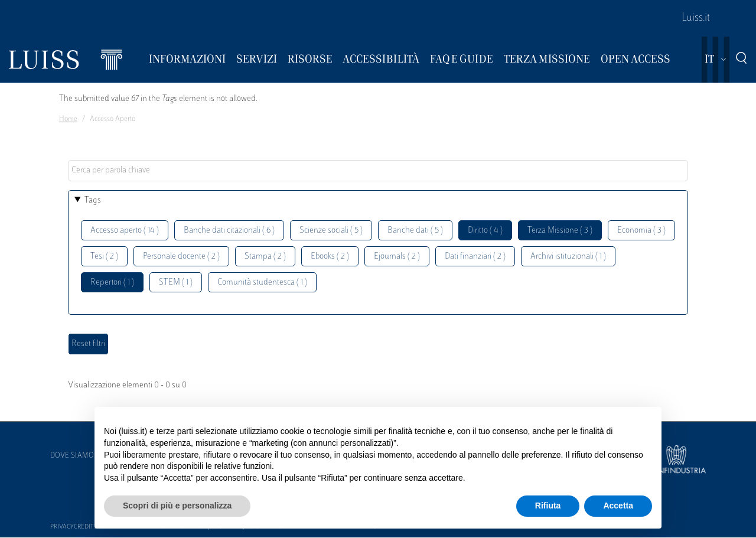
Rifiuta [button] (548, 506)
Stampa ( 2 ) (265, 257)
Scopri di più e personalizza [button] (177, 506)
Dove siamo (72, 456)
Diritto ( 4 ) (485, 231)
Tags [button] (93, 200)
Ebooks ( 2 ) (330, 257)
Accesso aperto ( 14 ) (125, 231)
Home (68, 119)
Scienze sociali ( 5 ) (331, 231)
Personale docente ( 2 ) (181, 257)
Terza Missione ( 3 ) (560, 231)
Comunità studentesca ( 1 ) (262, 283)
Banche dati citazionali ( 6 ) (229, 231)
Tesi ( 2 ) (104, 257)
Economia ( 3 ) (641, 231)
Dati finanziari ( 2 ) (475, 257)
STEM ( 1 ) (176, 283)
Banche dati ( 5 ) (415, 231)
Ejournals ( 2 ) (397, 257)
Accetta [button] (618, 506)
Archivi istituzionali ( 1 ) (568, 257)
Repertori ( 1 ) (112, 283)
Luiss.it (696, 18)
